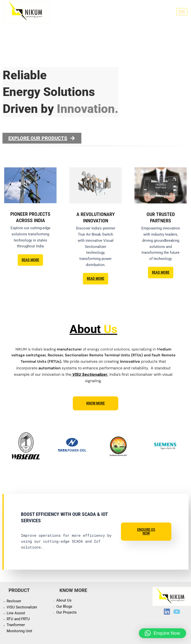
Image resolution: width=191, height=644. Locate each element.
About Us (64, 600)
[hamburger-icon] (182, 12)
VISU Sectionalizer (89, 374)
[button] (162, 633)
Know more (95, 403)
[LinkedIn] (167, 612)
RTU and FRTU (18, 619)
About (93, 329)
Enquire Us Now (146, 531)
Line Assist (16, 613)
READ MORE (30, 260)
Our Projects (66, 612)
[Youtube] (177, 612)
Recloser (14, 601)
